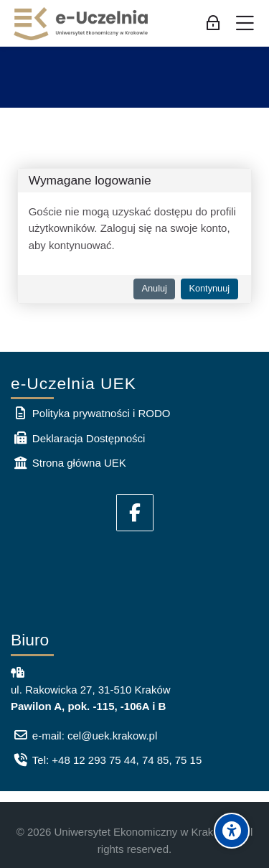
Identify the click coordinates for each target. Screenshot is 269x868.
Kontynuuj (209, 288)
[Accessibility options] (232, 831)
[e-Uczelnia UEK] (82, 24)
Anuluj (154, 288)
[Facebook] (135, 513)
